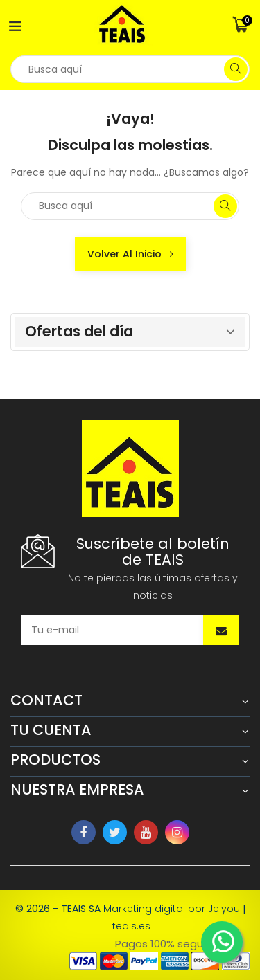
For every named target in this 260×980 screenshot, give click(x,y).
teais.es (131, 926)
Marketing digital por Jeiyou (172, 909)
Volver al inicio (130, 254)
